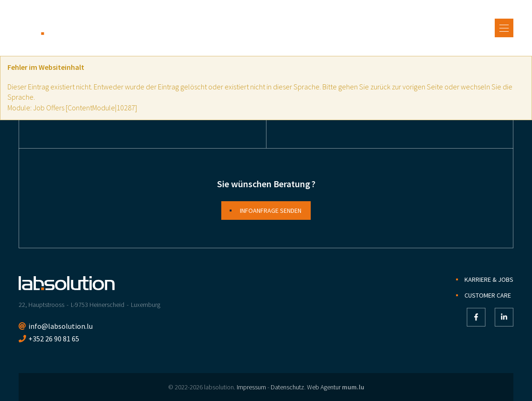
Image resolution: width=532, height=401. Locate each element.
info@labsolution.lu (61, 326)
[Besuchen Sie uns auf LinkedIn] (504, 317)
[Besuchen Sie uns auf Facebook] (476, 317)
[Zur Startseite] (67, 28)
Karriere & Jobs (489, 279)
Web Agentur (324, 387)
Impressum (251, 387)
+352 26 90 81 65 (54, 339)
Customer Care (488, 295)
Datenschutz (287, 387)
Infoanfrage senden (271, 211)
